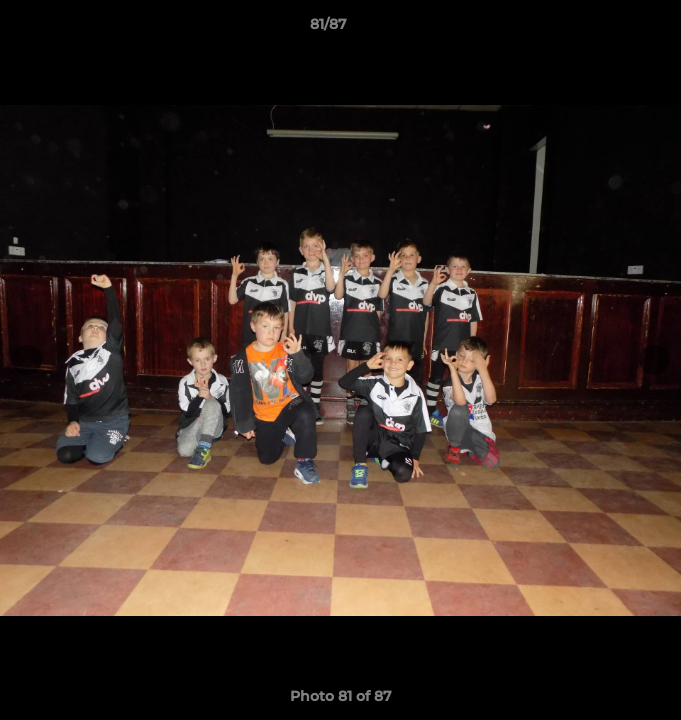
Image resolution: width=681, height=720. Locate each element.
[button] (609, 29)
